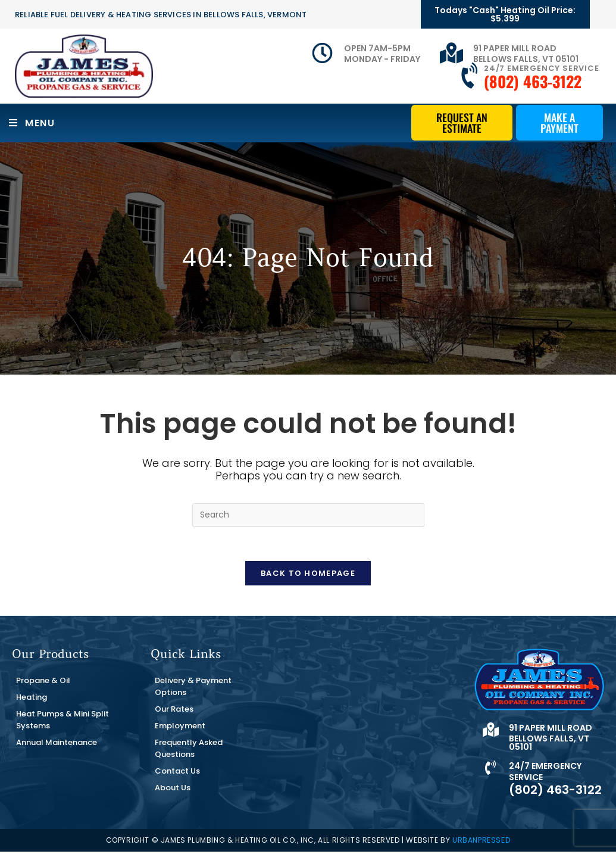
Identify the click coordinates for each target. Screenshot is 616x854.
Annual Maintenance (57, 745)
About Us (173, 790)
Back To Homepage (308, 576)
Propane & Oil (43, 683)
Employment (180, 728)
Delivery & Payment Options (193, 689)
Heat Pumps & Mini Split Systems (62, 722)
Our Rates (174, 711)
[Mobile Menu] (32, 123)
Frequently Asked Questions (189, 751)
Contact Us (177, 773)
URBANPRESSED (481, 842)
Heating (32, 699)
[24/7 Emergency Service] (471, 76)
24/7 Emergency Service (542, 68)
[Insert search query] (308, 515)
